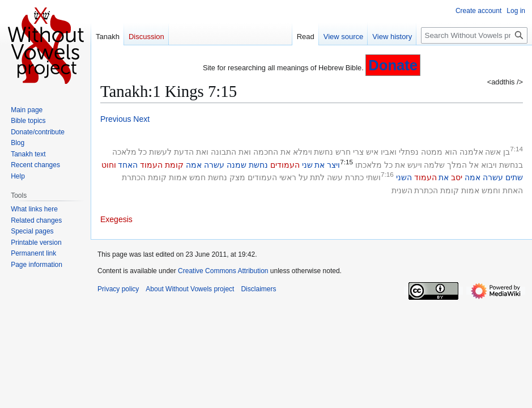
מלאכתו (369, 165)
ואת (245, 152)
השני (404, 177)
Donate (393, 65)
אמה (194, 165)
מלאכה (124, 152)
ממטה (432, 152)
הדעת (184, 152)
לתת (317, 177)
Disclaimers (258, 289)
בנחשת (511, 165)
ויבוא (489, 165)
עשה (335, 177)
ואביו (389, 152)
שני (307, 165)
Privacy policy (118, 289)
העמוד (151, 165)
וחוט (109, 165)
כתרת (354, 177)
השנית (402, 190)
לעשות (160, 152)
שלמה (434, 165)
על (303, 177)
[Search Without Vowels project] (474, 35)
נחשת (324, 152)
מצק (237, 177)
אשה (493, 152)
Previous (116, 119)
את (286, 152)
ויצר (333, 165)
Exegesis (116, 219)
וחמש (491, 190)
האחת (513, 190)
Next (141, 119)
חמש (197, 177)
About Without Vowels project (190, 289)
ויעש (415, 165)
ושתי (373, 177)
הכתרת (134, 177)
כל (142, 152)
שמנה (237, 165)
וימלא (303, 152)
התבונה (224, 152)
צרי (358, 152)
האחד (128, 165)
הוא (451, 152)
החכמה (266, 152)
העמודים (285, 165)
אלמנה (471, 152)
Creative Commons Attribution (223, 271)
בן (507, 152)
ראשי (288, 177)
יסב (457, 177)
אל (474, 165)
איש (372, 152)
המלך (457, 165)
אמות (178, 177)
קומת (174, 165)
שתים (514, 177)
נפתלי (409, 152)
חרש (343, 152)
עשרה (214, 165)
